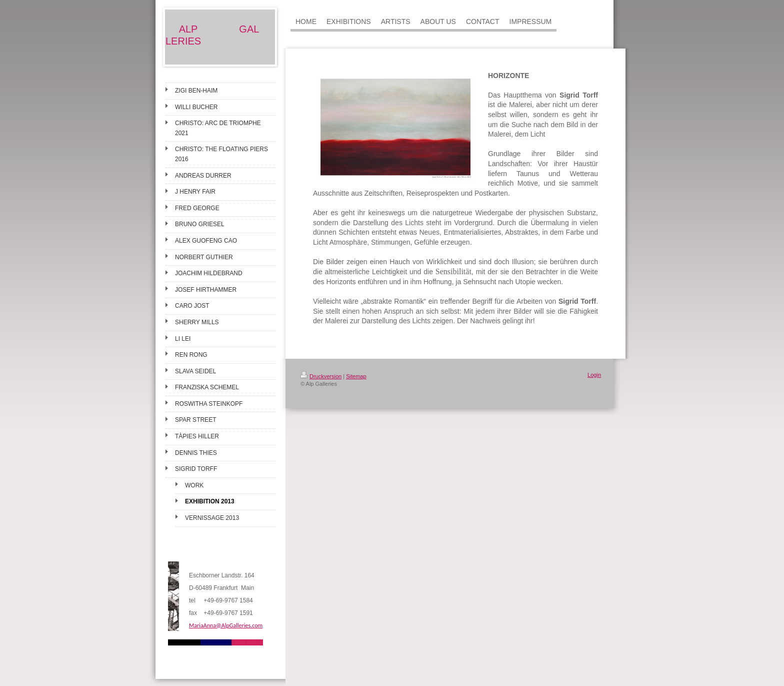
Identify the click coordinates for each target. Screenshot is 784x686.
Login (594, 375)
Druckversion (321, 376)
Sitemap (356, 376)
